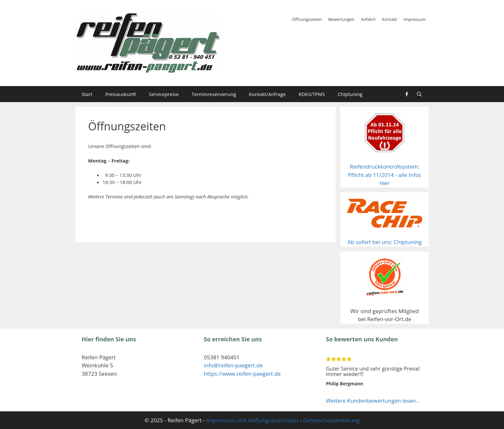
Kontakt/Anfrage (267, 94)
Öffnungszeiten (307, 19)
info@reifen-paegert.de (233, 365)
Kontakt (389, 19)
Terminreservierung (214, 94)
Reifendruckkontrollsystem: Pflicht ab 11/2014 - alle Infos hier (385, 175)
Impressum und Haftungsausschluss (252, 420)
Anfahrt (368, 19)
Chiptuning (350, 94)
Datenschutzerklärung (331, 420)
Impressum (414, 19)
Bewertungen (341, 19)
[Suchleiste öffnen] (419, 94)
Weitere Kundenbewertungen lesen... (373, 401)
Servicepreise (164, 94)
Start (87, 94)
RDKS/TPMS (312, 94)
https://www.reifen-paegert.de (242, 374)
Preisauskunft (121, 94)
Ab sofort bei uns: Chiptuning (384, 242)
